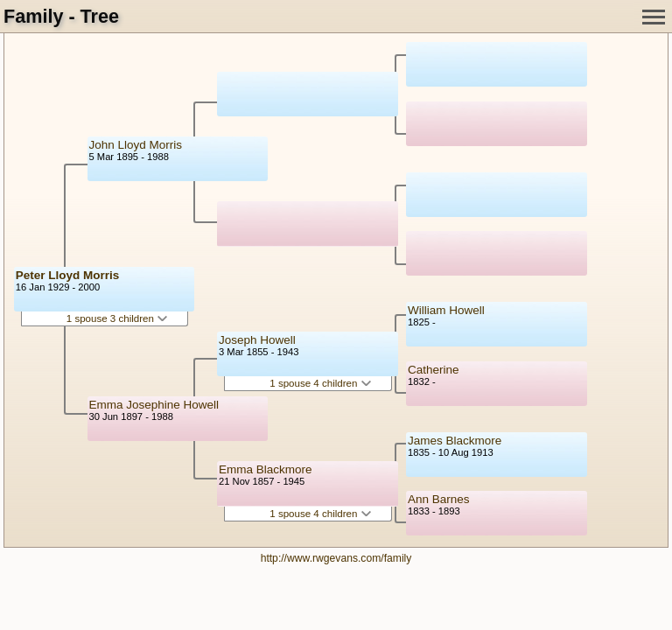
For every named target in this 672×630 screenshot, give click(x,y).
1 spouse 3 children (117, 318)
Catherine (434, 370)
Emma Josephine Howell (154, 405)
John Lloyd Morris (136, 145)
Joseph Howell (257, 340)
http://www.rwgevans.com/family (336, 558)
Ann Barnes (439, 499)
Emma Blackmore (266, 469)
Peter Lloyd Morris (68, 275)
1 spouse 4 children (320, 383)
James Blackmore (455, 441)
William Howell (446, 310)
